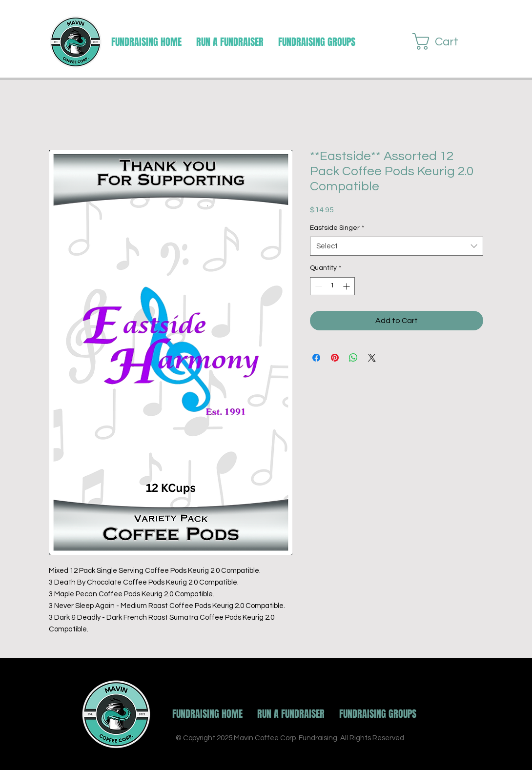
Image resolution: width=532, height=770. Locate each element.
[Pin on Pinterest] (335, 358)
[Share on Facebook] (316, 358)
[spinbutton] (332, 286)
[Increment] (347, 286)
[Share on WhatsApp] (353, 358)
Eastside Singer (337, 228)
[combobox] (397, 246)
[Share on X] (372, 358)
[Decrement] (317, 286)
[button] (317, 42)
